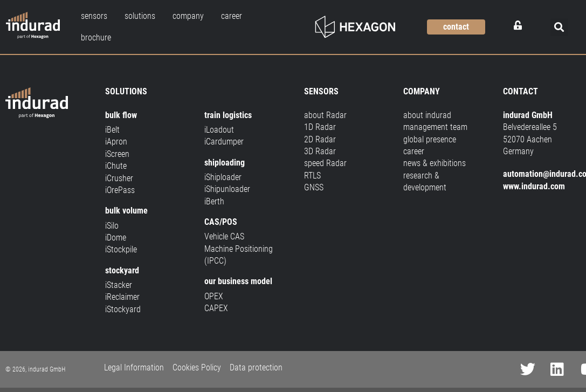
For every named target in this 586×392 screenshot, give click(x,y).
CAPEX (216, 308)
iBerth (214, 201)
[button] (559, 27)
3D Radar (320, 151)
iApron (116, 142)
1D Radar (320, 127)
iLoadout (219, 130)
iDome (116, 238)
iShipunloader (227, 189)
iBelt (112, 130)
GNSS (314, 187)
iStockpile (121, 249)
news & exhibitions (435, 163)
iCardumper (224, 142)
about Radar (325, 115)
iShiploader (223, 177)
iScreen (117, 154)
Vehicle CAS (224, 236)
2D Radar (320, 139)
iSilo (112, 226)
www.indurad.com (534, 186)
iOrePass (120, 190)
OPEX (214, 296)
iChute (116, 166)
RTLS (312, 176)
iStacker (119, 285)
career (414, 151)
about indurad (427, 115)
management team (435, 127)
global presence (430, 139)
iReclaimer (122, 297)
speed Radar (325, 163)
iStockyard (123, 309)
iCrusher (119, 178)
